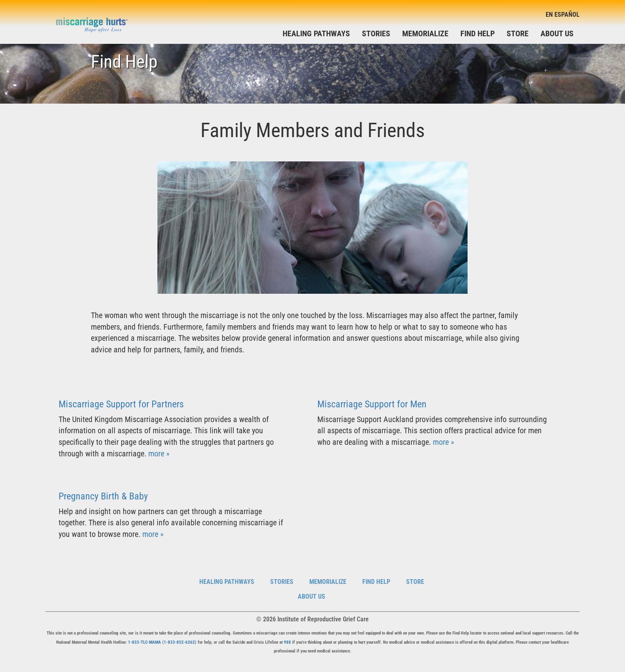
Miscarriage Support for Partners (121, 404)
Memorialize (425, 33)
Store (518, 33)
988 (287, 642)
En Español (563, 15)
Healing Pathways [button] (316, 33)
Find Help (478, 33)
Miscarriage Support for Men (372, 404)
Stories (376, 33)
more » (159, 454)
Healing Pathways (227, 582)
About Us (557, 33)
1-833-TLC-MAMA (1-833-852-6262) (162, 642)
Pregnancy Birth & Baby (103, 496)
